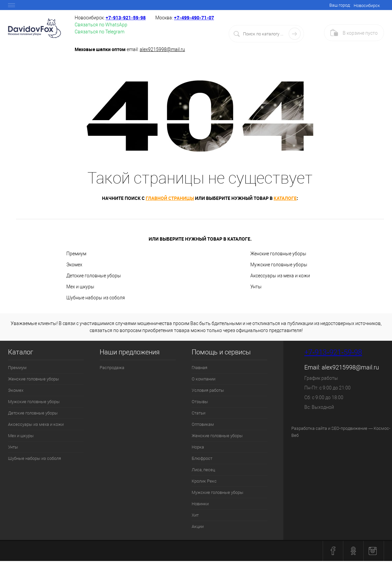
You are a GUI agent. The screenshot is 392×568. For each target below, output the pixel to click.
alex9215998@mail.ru (162, 49)
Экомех (74, 265)
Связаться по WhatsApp (101, 25)
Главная (199, 368)
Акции (198, 526)
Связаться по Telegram (99, 32)
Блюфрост (202, 458)
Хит (195, 515)
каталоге (285, 198)
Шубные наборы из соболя (96, 298)
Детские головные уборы (94, 276)
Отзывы (200, 402)
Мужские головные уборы (279, 265)
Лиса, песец (203, 470)
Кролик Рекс (204, 481)
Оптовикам (203, 424)
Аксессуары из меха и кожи (280, 276)
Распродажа (112, 368)
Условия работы (208, 390)
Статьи (198, 413)
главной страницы (170, 198)
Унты (256, 287)
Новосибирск (367, 6)
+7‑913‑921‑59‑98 (126, 18)
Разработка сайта (309, 428)
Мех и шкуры (80, 287)
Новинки (200, 504)
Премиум (76, 254)
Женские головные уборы (278, 254)
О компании (203, 379)
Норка (198, 447)
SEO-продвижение (349, 428)
